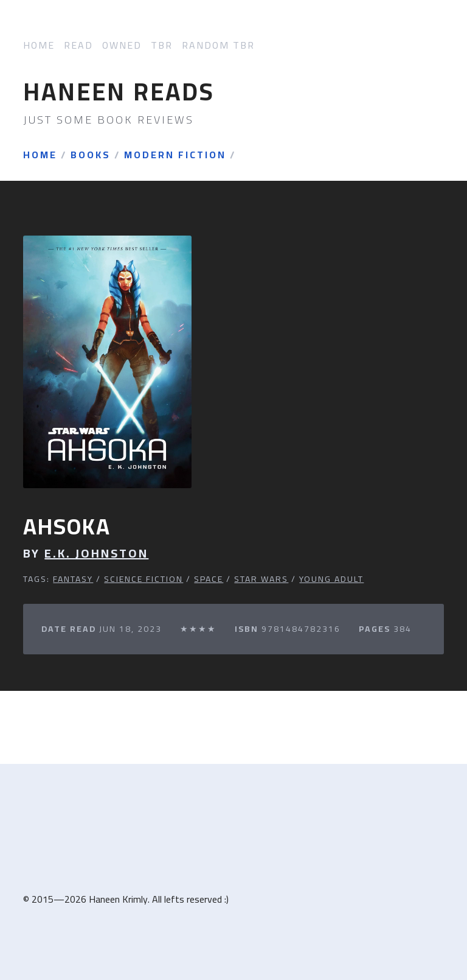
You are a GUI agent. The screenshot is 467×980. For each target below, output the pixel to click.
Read (78, 45)
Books (91, 155)
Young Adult (331, 579)
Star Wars (261, 579)
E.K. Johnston (96, 553)
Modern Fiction (175, 155)
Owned (122, 45)
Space (209, 579)
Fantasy (73, 579)
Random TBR (218, 45)
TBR (162, 45)
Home (39, 45)
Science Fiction (144, 579)
